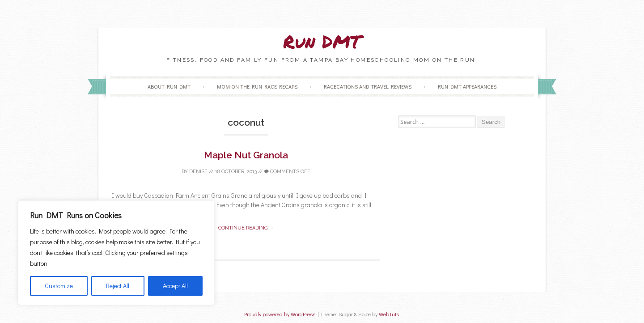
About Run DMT (169, 86)
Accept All (175, 286)
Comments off (287, 172)
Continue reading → (246, 228)
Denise (198, 172)
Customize (59, 286)
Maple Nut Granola (246, 155)
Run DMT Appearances (467, 86)
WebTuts (389, 314)
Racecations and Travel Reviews (368, 86)
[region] (116, 253)
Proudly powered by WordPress (280, 314)
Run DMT (322, 41)
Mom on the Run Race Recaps (257, 86)
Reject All (118, 286)
